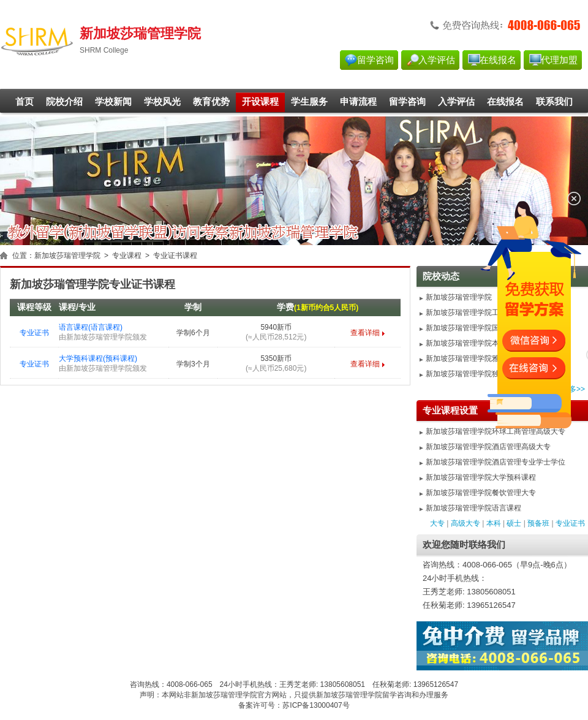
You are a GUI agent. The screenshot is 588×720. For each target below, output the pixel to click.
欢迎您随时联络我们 (464, 545)
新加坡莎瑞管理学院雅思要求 (473, 358)
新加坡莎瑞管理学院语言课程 (473, 508)
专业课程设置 (450, 411)
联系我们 (554, 102)
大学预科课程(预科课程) (98, 358)
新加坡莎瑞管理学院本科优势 (473, 343)
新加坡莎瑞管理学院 (67, 256)
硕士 (514, 523)
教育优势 (211, 102)
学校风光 (162, 102)
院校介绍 (64, 102)
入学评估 (437, 60)
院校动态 (441, 276)
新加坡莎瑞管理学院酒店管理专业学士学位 (496, 462)
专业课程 (127, 256)
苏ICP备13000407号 (316, 705)
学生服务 (309, 102)
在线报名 (498, 60)
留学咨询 (375, 60)
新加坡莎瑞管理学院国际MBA (474, 328)
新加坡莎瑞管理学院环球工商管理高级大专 (496, 431)
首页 (24, 102)
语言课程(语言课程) (91, 327)
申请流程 (358, 102)
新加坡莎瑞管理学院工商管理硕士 (481, 313)
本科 (494, 523)
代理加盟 (559, 60)
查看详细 (365, 333)
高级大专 (466, 523)
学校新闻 (113, 102)
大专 (437, 523)
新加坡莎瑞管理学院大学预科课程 (481, 477)
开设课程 (260, 102)
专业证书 (34, 333)
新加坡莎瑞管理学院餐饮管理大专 (481, 493)
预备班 (538, 523)
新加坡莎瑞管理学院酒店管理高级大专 (488, 447)
